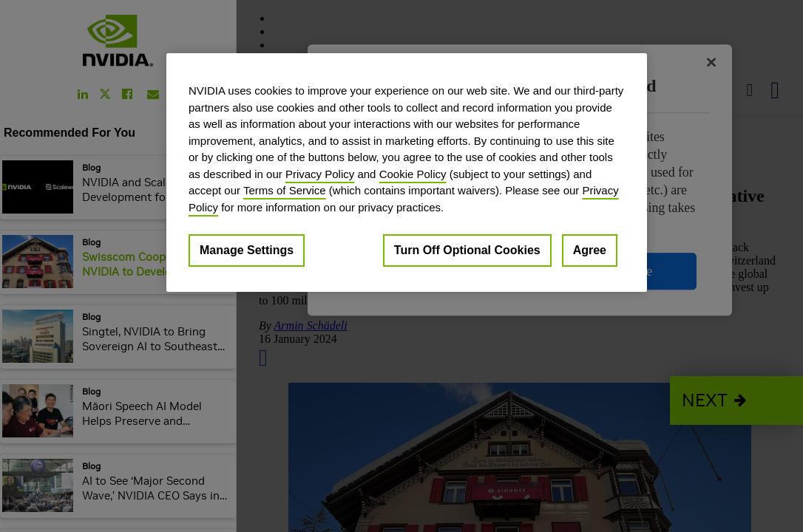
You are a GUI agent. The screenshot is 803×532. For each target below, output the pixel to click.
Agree (590, 250)
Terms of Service (285, 190)
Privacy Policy (320, 174)
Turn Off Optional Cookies (467, 250)
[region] (407, 173)
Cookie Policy (413, 174)
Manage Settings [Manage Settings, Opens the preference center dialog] (247, 250)
